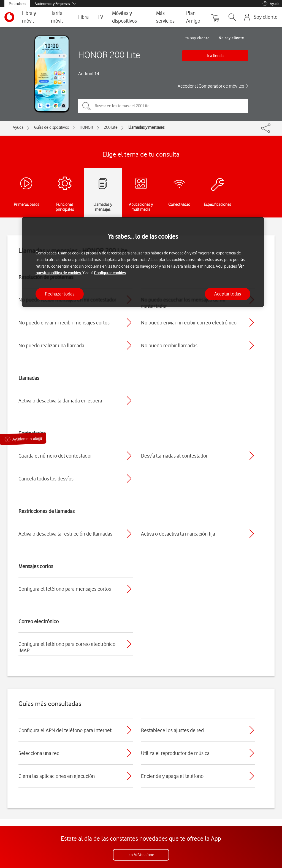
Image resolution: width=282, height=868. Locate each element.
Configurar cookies (110, 273)
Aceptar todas (228, 294)
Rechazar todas (60, 294)
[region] (143, 262)
